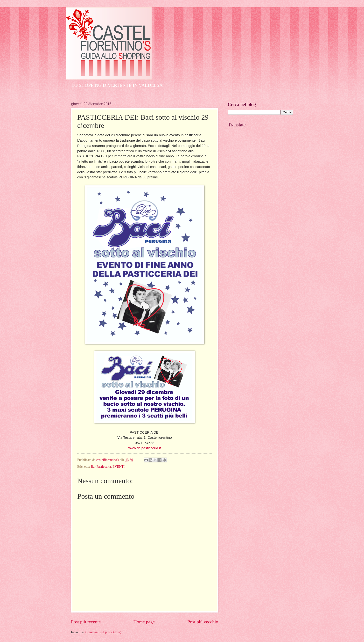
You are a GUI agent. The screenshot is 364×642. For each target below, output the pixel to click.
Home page (144, 622)
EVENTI (119, 467)
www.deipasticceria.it (145, 448)
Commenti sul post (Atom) (103, 632)
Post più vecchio (203, 622)
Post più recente (86, 622)
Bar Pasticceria (101, 467)
